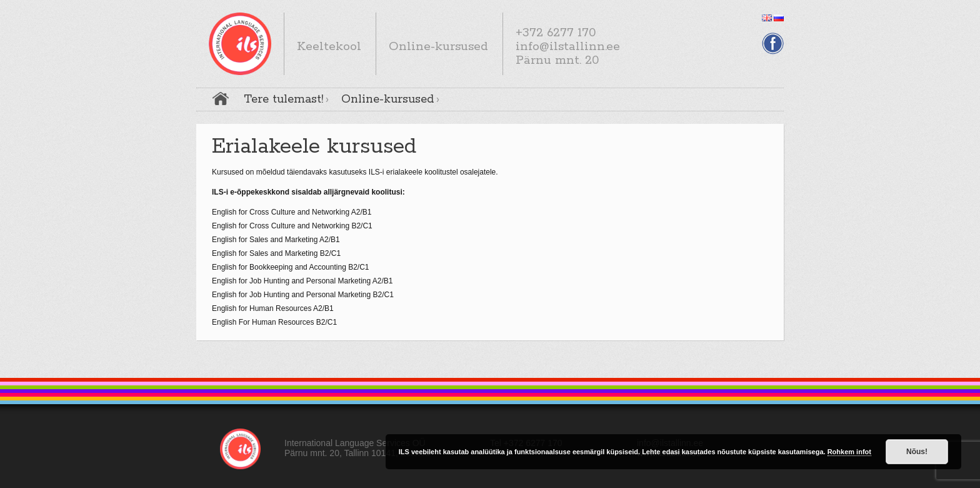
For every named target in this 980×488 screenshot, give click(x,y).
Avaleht (221, 99)
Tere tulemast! (283, 99)
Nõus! (917, 452)
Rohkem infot (849, 452)
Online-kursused (387, 99)
